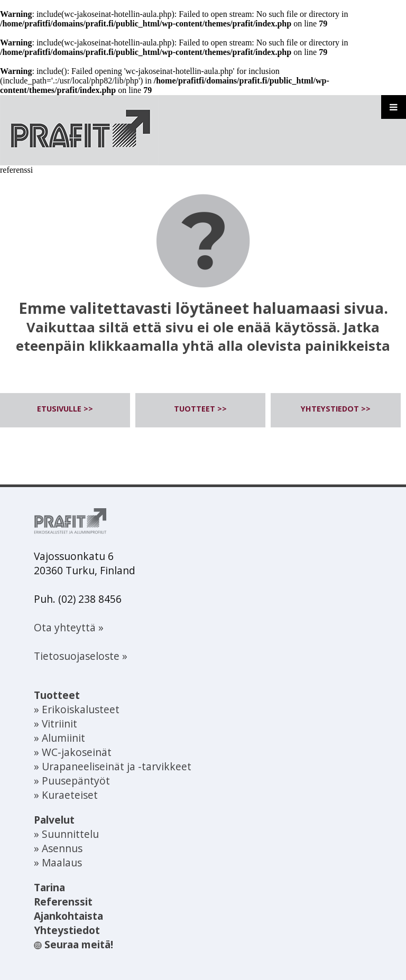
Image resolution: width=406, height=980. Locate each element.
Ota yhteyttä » (69, 627)
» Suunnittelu (66, 834)
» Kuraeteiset (66, 795)
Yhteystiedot (67, 930)
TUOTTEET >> (200, 409)
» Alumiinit (59, 738)
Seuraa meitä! (73, 944)
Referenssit (63, 902)
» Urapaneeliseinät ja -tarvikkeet (113, 766)
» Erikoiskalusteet (77, 709)
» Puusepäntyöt (72, 781)
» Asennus (58, 848)
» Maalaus (58, 862)
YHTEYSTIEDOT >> (336, 409)
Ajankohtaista (68, 916)
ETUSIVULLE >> (65, 409)
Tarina (49, 887)
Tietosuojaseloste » (81, 656)
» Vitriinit (56, 724)
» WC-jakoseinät (73, 752)
